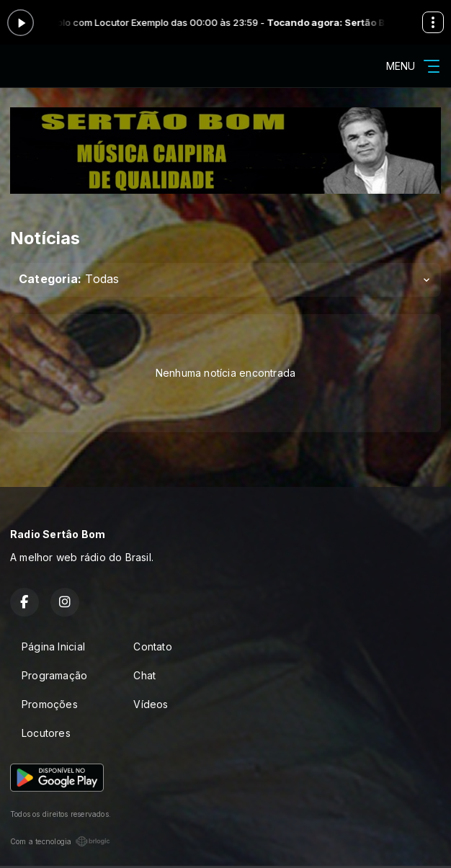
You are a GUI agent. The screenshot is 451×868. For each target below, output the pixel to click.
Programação (54, 675)
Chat (144, 675)
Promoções (50, 704)
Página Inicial (53, 646)
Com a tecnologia (60, 841)
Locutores (46, 733)
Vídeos (151, 704)
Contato (152, 646)
